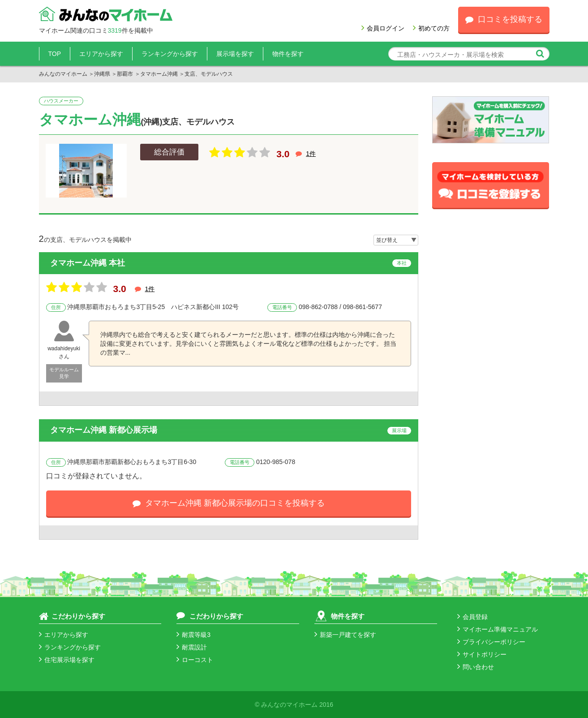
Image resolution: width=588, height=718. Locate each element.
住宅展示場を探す (67, 660)
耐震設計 (192, 647)
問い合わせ (476, 667)
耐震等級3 (193, 635)
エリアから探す (101, 54)
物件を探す (288, 54)
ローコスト (195, 660)
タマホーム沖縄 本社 (88, 263)
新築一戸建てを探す (345, 635)
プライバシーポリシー (491, 642)
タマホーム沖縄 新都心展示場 (104, 430)
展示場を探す (235, 54)
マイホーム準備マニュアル (498, 629)
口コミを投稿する (504, 19)
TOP (55, 54)
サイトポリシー (482, 654)
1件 (311, 154)
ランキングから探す (170, 54)
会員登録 (472, 617)
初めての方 (431, 28)
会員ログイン (383, 28)
